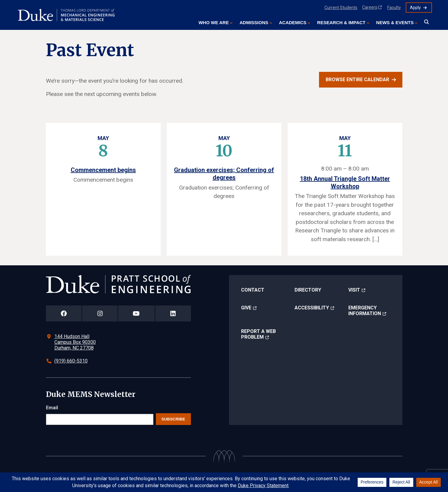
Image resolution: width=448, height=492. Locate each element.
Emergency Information (365, 311)
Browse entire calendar (357, 80)
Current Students (341, 8)
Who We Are (214, 22)
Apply (415, 8)
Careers (370, 7)
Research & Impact (341, 22)
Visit (354, 290)
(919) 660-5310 (71, 361)
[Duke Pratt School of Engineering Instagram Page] (100, 313)
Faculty (394, 8)
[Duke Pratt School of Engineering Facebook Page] (64, 313)
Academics (293, 22)
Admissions (254, 22)
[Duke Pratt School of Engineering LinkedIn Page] (173, 313)
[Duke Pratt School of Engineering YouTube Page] (136, 313)
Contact (253, 290)
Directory (308, 290)
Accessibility (312, 308)
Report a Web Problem (258, 334)
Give (246, 308)
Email (52, 408)
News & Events (395, 22)
